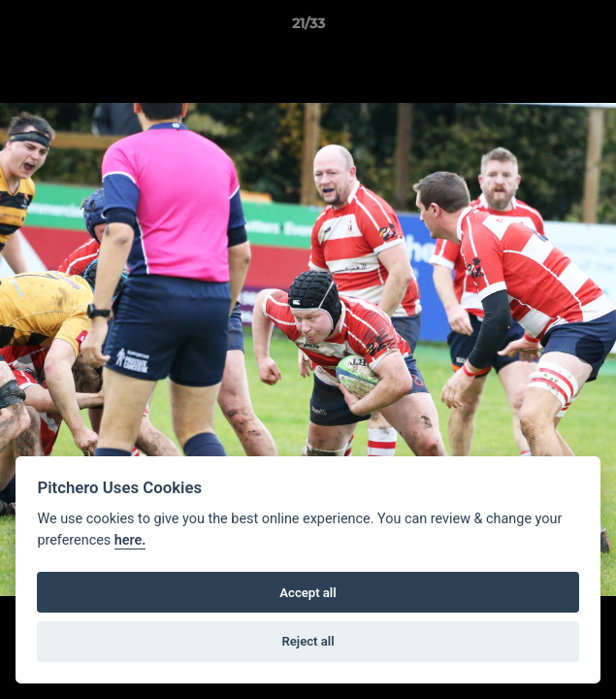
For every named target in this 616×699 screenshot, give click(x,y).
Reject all (308, 641)
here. (130, 540)
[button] (593, 28)
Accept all (308, 593)
